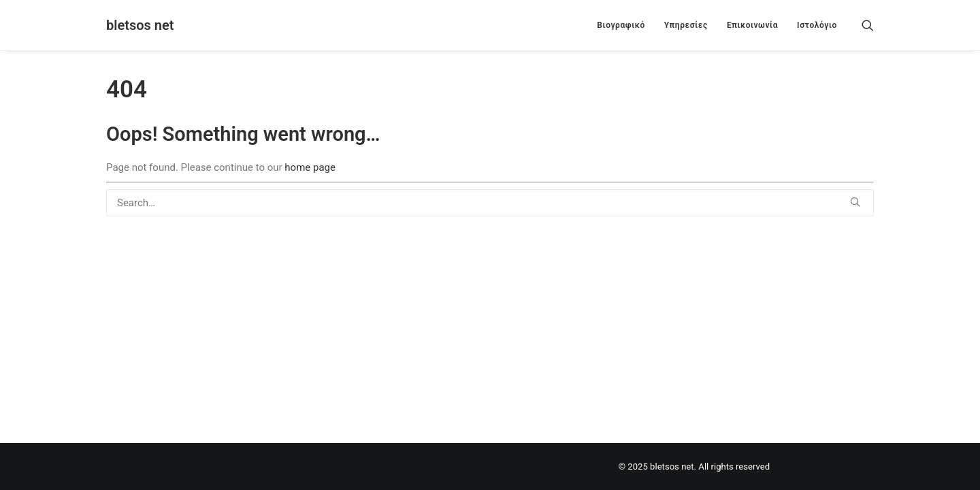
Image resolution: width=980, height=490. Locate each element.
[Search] (490, 203)
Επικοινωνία (752, 25)
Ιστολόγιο (817, 25)
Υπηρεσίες (686, 25)
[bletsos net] (140, 25)
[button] (868, 25)
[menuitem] (621, 25)
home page (310, 167)
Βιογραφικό (621, 25)
